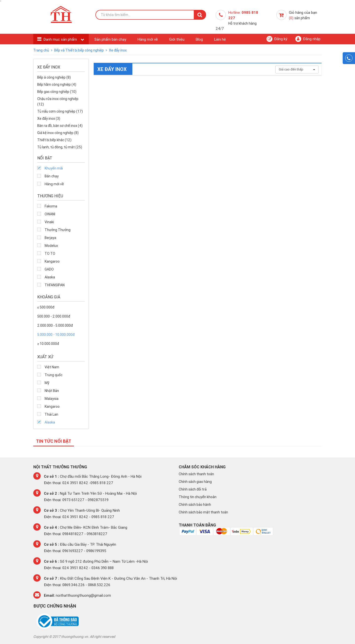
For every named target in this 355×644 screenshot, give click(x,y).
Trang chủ (42, 50)
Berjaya (50, 238)
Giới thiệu (177, 39)
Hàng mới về (148, 39)
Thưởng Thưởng (58, 230)
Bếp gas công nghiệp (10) (57, 92)
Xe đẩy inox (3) (49, 119)
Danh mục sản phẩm (61, 39)
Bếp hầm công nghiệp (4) (57, 85)
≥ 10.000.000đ (48, 344)
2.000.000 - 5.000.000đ (55, 325)
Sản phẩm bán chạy (110, 39)
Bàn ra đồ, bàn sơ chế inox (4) (60, 126)
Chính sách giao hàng (195, 482)
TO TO (50, 254)
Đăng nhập (308, 39)
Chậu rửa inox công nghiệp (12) (58, 102)
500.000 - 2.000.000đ (54, 316)
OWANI (50, 214)
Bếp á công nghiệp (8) (54, 77)
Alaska (50, 277)
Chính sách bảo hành (195, 505)
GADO (49, 269)
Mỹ (47, 383)
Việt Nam (52, 367)
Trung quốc (53, 375)
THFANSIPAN (55, 285)
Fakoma (51, 206)
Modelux (51, 246)
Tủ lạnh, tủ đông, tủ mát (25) (60, 147)
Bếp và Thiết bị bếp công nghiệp (79, 50)
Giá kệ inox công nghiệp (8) (58, 133)
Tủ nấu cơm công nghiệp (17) (60, 111)
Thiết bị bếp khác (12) (54, 140)
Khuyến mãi (54, 168)
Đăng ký (277, 39)
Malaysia (52, 399)
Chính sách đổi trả (193, 489)
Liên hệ (220, 39)
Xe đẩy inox (118, 50)
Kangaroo (52, 261)
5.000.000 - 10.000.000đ (56, 335)
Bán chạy (52, 176)
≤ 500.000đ (46, 307)
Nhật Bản (52, 391)
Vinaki (49, 222)
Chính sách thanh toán (196, 474)
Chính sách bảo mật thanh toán (203, 512)
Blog (199, 39)
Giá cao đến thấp (297, 69)
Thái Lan (51, 414)
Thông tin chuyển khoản (198, 497)
